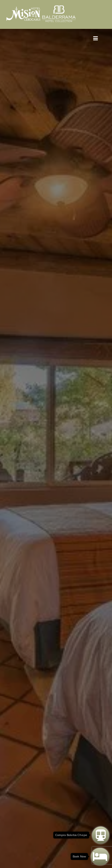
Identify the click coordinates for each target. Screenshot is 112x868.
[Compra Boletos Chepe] (101, 835)
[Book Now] (100, 857)
